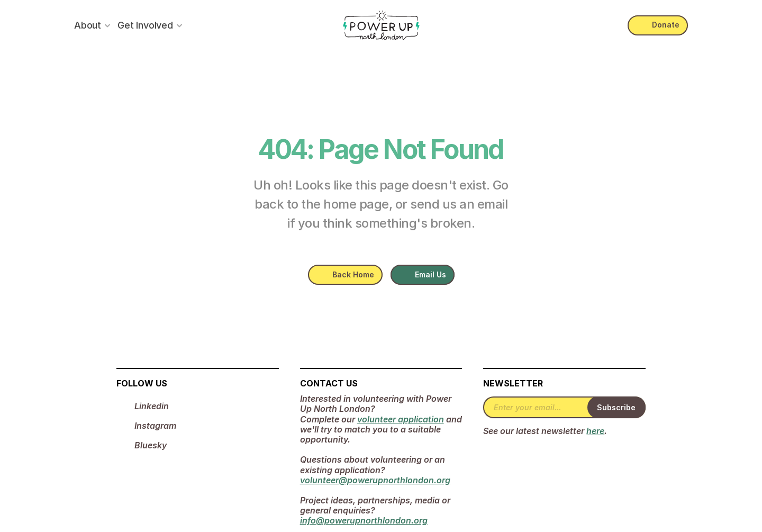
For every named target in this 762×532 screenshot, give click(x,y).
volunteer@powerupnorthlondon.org (375, 480)
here (595, 431)
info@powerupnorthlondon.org (364, 520)
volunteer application (401, 419)
